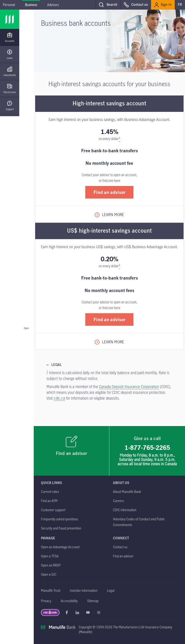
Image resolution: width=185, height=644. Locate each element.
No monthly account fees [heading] (109, 290)
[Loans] (10, 54)
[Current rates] (50, 492)
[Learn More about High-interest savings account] (109, 215)
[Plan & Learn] (10, 89)
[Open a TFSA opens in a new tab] (50, 556)
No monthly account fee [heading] (109, 163)
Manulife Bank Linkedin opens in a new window (77, 612)
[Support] (10, 106)
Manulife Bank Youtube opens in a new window (88, 612)
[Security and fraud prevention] (61, 528)
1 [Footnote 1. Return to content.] (47, 371)
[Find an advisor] (72, 451)
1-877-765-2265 (147, 447)
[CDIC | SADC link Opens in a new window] (50, 614)
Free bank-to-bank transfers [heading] (109, 151)
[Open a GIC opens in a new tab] (49, 574)
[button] (108, 5)
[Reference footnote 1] (119, 139)
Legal (56, 365)
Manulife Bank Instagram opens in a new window (99, 612)
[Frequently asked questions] (59, 519)
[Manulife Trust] (51, 590)
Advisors (53, 5)
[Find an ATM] (49, 501)
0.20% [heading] (109, 259)
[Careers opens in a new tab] (118, 501)
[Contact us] (120, 547)
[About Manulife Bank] (127, 492)
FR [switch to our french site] (180, 5)
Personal (9, 5)
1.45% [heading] (109, 132)
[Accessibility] (69, 601)
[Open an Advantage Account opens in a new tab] (60, 547)
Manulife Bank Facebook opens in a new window (67, 612)
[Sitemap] (93, 601)
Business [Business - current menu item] (31, 5)
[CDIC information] (125, 510)
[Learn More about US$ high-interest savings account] (109, 342)
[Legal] (111, 590)
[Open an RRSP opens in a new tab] (51, 565)
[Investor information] (84, 590)
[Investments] (10, 72)
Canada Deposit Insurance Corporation (129, 387)
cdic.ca (59, 398)
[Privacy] (46, 601)
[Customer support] (53, 510)
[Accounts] (10, 37)
